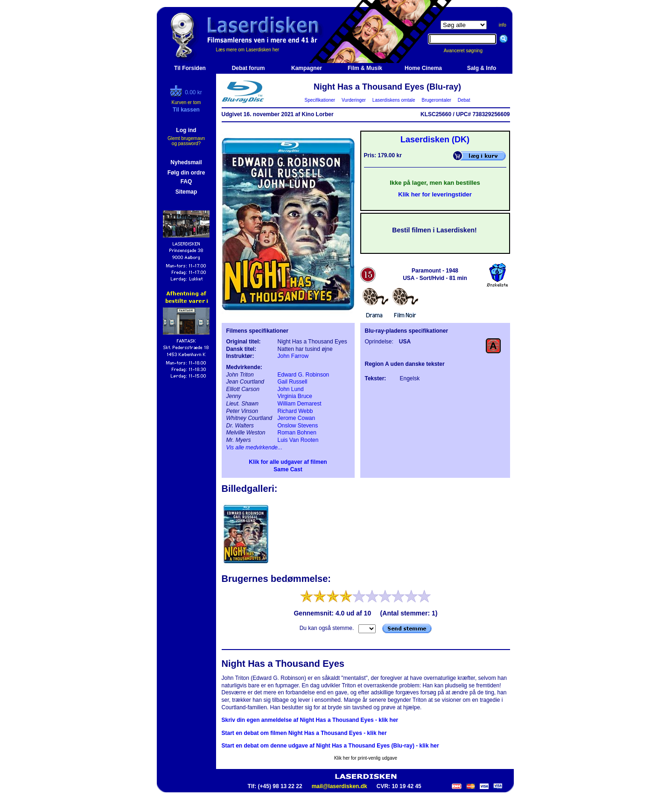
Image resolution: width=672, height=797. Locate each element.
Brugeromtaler (436, 100)
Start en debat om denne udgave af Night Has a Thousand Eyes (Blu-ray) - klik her (330, 746)
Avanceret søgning (468, 51)
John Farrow (293, 356)
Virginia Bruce (295, 396)
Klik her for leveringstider (435, 194)
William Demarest (300, 404)
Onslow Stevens (298, 426)
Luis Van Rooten (298, 440)
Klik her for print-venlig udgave (366, 758)
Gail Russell (293, 382)
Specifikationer (320, 100)
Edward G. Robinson (304, 375)
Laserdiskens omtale (394, 100)
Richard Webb (295, 411)
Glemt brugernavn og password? (186, 141)
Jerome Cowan (297, 418)
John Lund (291, 389)
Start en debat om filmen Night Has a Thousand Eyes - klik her (304, 733)
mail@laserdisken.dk (339, 786)
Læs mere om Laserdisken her (248, 50)
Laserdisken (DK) (435, 140)
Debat (464, 100)
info (503, 25)
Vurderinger (354, 100)
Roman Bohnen (297, 433)
